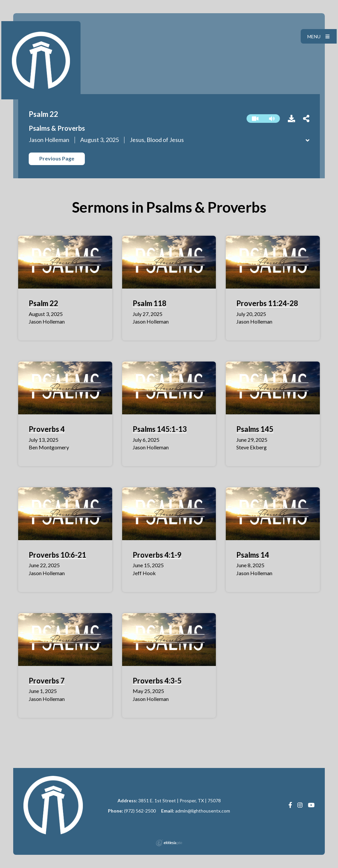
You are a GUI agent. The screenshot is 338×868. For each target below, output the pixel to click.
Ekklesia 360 (169, 843)
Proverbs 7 (47, 681)
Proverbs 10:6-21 (57, 555)
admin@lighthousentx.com (203, 811)
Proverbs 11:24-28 (267, 303)
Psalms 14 (253, 555)
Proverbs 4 (47, 429)
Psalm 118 (150, 303)
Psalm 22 (43, 303)
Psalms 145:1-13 (160, 429)
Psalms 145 (255, 429)
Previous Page (57, 158)
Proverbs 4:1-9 (157, 555)
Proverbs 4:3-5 (157, 681)
